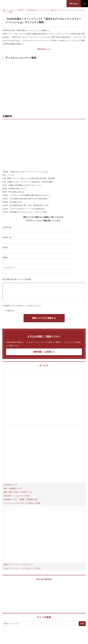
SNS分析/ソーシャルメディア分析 (17, 496)
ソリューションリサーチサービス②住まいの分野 (22, 503)
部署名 (5, 257)
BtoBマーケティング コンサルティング (18, 565)
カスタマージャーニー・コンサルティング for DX (22, 568)
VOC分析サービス (11, 485)
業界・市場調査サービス (13, 488)
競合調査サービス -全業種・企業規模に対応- (21, 499)
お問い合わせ (74, 4)
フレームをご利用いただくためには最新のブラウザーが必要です (44, 292)
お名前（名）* (8, 237)
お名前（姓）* (8, 227)
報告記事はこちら (44, 49)
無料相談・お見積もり (44, 352)
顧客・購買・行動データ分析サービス (18, 492)
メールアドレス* (9, 268)
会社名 (5, 247)
